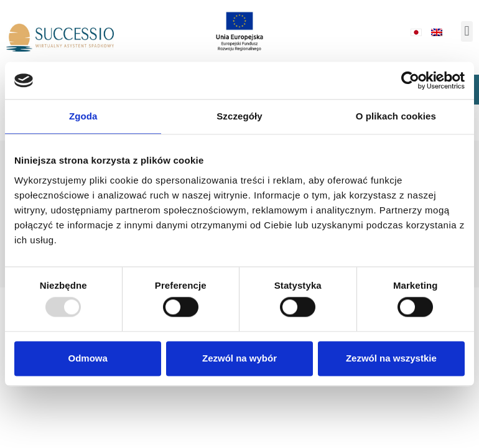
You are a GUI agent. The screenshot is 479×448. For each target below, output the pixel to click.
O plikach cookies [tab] (396, 116)
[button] (467, 31)
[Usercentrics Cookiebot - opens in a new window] (410, 80)
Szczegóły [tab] (239, 116)
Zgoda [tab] (83, 116)
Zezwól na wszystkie (391, 358)
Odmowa (88, 358)
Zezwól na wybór (240, 358)
